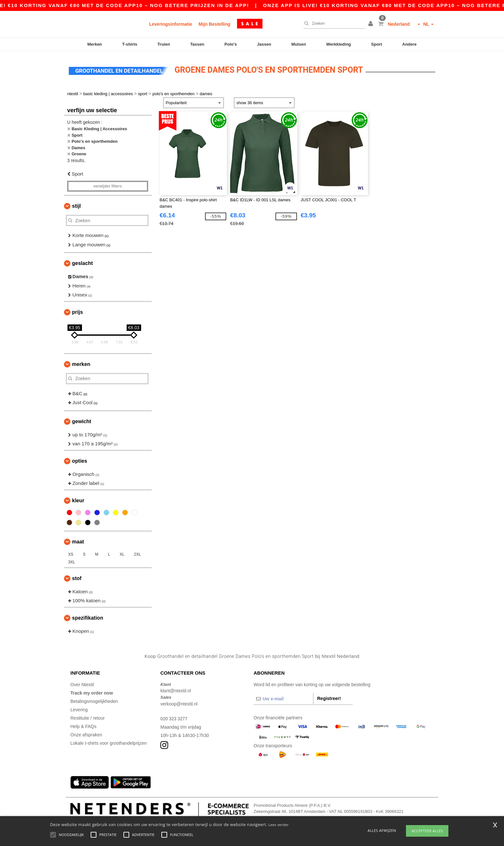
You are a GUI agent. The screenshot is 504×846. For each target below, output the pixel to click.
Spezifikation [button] (88, 616)
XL (122, 553)
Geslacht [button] (82, 262)
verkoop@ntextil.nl (179, 702)
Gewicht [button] (82, 420)
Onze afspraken (86, 733)
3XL (72, 560)
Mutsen (299, 44)
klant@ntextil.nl (176, 689)
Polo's (231, 44)
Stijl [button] (76, 205)
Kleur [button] (78, 499)
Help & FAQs (83, 725)
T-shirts (130, 44)
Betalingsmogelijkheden (94, 700)
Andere (409, 44)
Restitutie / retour (88, 716)
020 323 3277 (174, 717)
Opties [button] (80, 459)
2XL (137, 553)
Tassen (197, 44)
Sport (377, 44)
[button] (372, 24)
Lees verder (279, 825)
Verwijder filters (108, 185)
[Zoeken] (333, 23)
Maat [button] (78, 540)
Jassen (264, 44)
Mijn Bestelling (215, 24)
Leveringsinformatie (171, 24)
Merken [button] (81, 363)
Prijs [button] (77, 310)
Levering (79, 708)
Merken (95, 44)
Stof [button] (77, 577)
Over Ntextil (82, 683)
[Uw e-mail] (283, 697)
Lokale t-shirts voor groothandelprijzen (108, 741)
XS (71, 553)
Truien (164, 44)
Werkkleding (339, 44)
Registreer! (329, 697)
